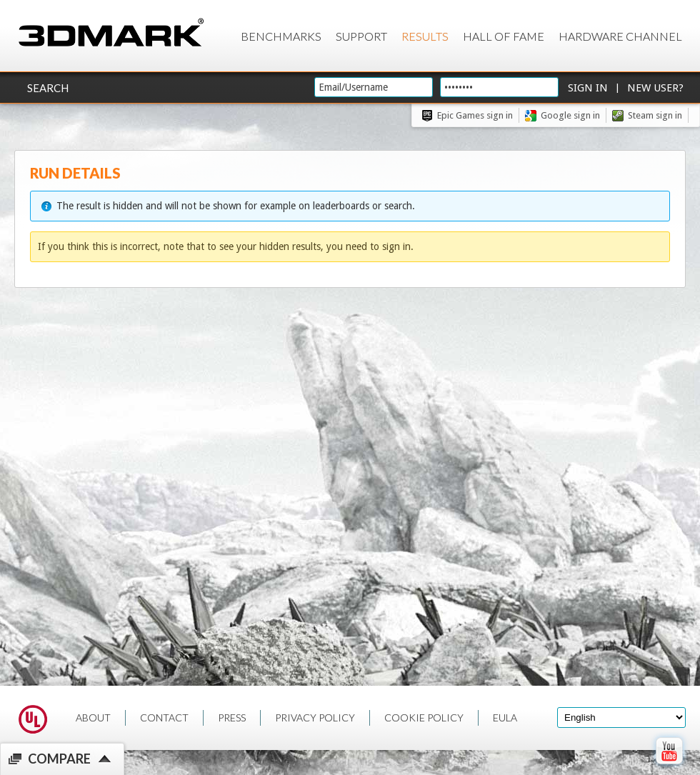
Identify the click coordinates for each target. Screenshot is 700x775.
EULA (505, 717)
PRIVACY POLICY (315, 717)
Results (425, 36)
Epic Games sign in (475, 115)
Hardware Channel (620, 36)
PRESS (232, 717)
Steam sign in (655, 115)
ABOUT (93, 717)
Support (361, 36)
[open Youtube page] (669, 767)
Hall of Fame (504, 36)
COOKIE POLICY (424, 717)
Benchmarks (281, 36)
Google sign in (570, 115)
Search (48, 88)
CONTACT (164, 717)
